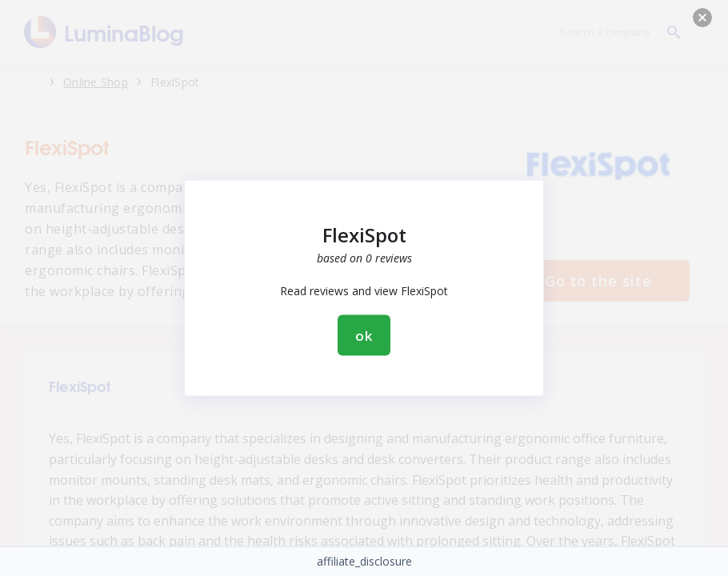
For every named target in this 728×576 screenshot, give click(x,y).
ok (364, 336)
